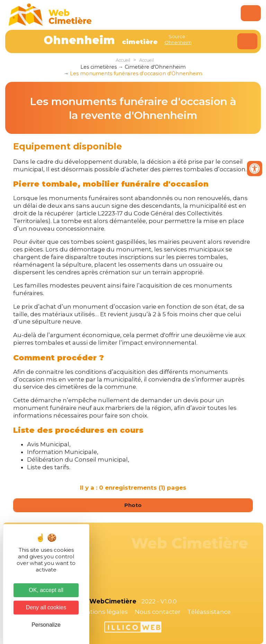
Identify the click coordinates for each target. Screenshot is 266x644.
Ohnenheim (178, 42)
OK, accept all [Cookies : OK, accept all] (46, 590)
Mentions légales (103, 612)
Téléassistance (209, 612)
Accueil (123, 60)
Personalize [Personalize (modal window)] (46, 625)
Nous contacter (158, 612)
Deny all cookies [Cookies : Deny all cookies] (46, 607)
